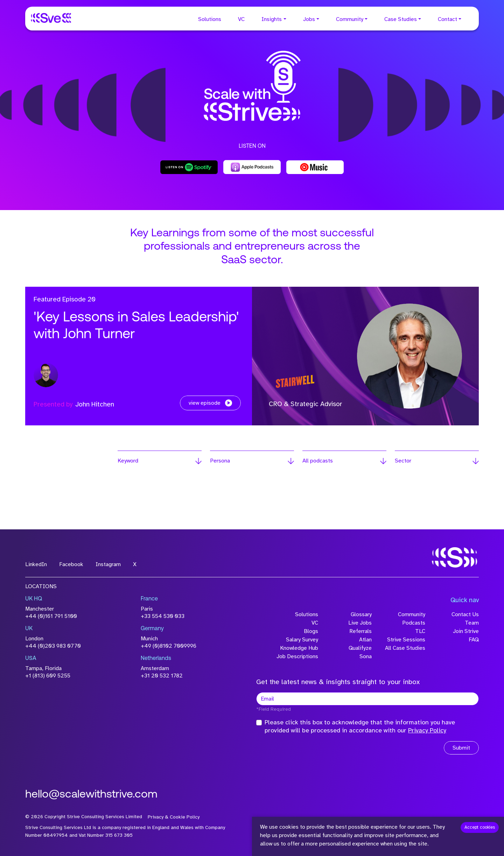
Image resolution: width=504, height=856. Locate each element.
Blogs (311, 631)
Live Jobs (360, 623)
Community (350, 19)
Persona (220, 461)
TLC (420, 631)
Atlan (365, 640)
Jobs (309, 19)
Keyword (128, 461)
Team (472, 623)
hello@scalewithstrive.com (91, 795)
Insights (272, 19)
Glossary (361, 614)
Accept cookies (480, 827)
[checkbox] (259, 723)
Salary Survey (302, 640)
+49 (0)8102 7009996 (169, 646)
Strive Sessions (406, 640)
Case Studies (401, 19)
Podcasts (414, 623)
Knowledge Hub (299, 648)
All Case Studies (405, 648)
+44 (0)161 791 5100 (51, 616)
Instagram (108, 564)
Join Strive (466, 631)
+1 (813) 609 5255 (48, 676)
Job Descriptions (297, 656)
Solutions (210, 19)
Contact (447, 19)
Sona (366, 656)
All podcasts (318, 461)
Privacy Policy (427, 730)
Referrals (360, 631)
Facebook (71, 564)
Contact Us (465, 614)
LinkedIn (36, 564)
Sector (403, 461)
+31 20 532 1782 (162, 676)
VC (241, 19)
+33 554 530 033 (163, 616)
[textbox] (367, 699)
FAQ (474, 640)
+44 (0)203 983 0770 (53, 646)
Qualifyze (360, 648)
